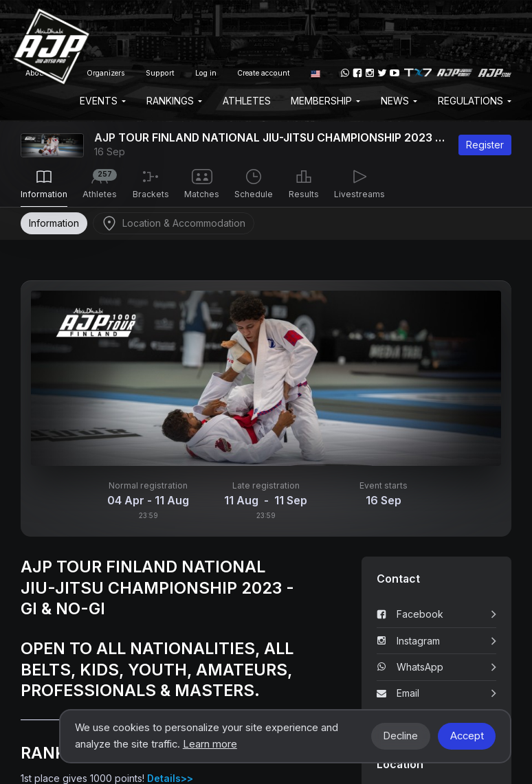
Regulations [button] (475, 101)
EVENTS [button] (103, 101)
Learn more (210, 744)
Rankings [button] (174, 101)
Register (485, 145)
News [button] (399, 101)
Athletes (247, 101)
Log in (206, 73)
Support (160, 73)
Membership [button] (325, 101)
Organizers (106, 73)
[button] (315, 73)
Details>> (170, 778)
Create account (264, 73)
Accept (467, 736)
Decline (400, 736)
